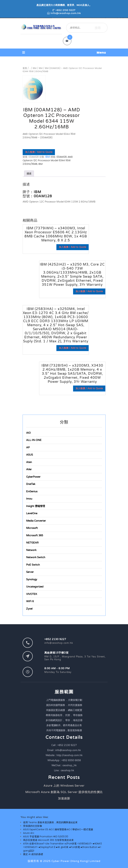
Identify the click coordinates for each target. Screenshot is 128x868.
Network (31, 550)
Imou (29, 499)
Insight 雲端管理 (36, 506)
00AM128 (62, 157)
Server (30, 572)
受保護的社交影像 (33, 826)
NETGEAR (32, 543)
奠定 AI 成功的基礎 (33, 854)
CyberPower (33, 477)
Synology (32, 579)
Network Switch (36, 557)
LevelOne (32, 513)
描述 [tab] (29, 174)
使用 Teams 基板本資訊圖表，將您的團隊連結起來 (50, 822)
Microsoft (32, 528)
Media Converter (36, 521)
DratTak (31, 484)
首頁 (25, 68)
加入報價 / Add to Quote (39, 152)
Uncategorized (35, 587)
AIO (28, 433)
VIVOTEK (32, 594)
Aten (29, 462)
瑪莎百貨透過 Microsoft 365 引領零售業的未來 (48, 840)
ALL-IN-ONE (34, 440)
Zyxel (29, 609)
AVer (29, 469)
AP (28, 447)
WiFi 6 (30, 601)
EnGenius (32, 491)
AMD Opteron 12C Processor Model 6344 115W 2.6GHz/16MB (48, 160)
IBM (35, 68)
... (30, 68)
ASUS (30, 455)
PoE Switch (33, 565)
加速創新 (64, 799)
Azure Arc (29, 833)
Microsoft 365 (35, 535)
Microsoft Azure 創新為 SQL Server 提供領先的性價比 (64, 792)
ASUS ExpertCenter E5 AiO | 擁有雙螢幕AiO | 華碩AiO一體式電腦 (58, 829)
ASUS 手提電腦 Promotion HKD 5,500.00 (46, 836)
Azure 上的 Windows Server (64, 786)
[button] (64, 52)
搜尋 (98, 28)
